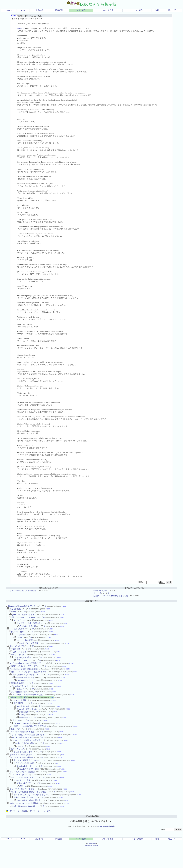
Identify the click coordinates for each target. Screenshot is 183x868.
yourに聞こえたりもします (22, 615)
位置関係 (22, 725)
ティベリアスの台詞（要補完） (21, 788)
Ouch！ (18, 641)
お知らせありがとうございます (23, 672)
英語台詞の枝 (14, 609)
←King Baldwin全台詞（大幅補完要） (21, 591)
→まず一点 (96, 593)
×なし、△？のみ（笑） (24, 757)
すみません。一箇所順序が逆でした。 (27, 703)
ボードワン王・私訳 (18, 707)
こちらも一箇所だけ (26, 628)
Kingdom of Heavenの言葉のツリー (21, 606)
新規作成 (39, 10)
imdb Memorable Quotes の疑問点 (23, 823)
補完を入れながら (23, 801)
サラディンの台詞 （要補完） (21, 769)
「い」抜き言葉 (19, 637)
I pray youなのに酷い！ (22, 663)
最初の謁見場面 (16, 691)
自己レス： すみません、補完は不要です (27, 678)
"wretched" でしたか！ (20, 694)
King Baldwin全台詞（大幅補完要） (23, 675)
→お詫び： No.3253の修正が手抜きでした (110, 596)
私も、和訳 (14, 741)
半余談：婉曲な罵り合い (23, 817)
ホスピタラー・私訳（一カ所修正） (26, 754)
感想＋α (21, 804)
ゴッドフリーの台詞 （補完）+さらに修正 (27, 810)
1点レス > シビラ (18, 656)
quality (12, 612)
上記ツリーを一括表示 (16, 831)
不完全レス (19, 697)
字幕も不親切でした (26, 729)
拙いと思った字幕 (16, 650)
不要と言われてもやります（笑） (25, 681)
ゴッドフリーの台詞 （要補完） (22, 807)
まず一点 (15, 732)
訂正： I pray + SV (23, 666)
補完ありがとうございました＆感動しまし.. (31, 813)
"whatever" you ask (20, 735)
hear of (19, 760)
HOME (9, 10)
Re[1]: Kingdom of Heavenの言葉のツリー (25, 669)
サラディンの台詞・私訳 (23, 779)
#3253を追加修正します (24, 685)
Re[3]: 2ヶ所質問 (18, 710)
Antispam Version (91, 866)
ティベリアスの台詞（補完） (22, 795)
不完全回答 (17, 713)
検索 (157, 10)
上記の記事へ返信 (91, 836)
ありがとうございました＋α (27, 719)
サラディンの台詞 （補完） (21, 773)
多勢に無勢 (23, 722)
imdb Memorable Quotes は (22, 826)
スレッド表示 (108, 10)
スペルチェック (19, 622)
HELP (23, 10)
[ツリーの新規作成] (106, 846)
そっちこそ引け (16, 659)
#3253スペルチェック (26, 688)
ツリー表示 (81, 10)
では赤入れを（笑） (24, 782)
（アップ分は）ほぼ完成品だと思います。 (27, 747)
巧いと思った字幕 (16, 631)
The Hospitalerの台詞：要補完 (21, 744)
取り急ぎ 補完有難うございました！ (28, 776)
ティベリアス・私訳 (21, 798)
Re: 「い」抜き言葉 (23, 644)
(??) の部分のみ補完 (18, 700)
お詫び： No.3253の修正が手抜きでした (28, 738)
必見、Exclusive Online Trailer (22, 619)
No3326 (20, 28)
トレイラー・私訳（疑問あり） (28, 625)
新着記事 (59, 10)
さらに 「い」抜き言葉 (28, 647)
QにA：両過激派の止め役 (22, 751)
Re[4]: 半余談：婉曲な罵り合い (28, 820)
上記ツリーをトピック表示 (39, 831)
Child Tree (92, 863)
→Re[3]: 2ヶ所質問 (99, 591)
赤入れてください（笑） (28, 785)
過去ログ (172, 10)
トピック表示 (137, 10)
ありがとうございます (22, 766)
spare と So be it (22, 716)
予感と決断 (14, 653)
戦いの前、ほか (16, 634)
